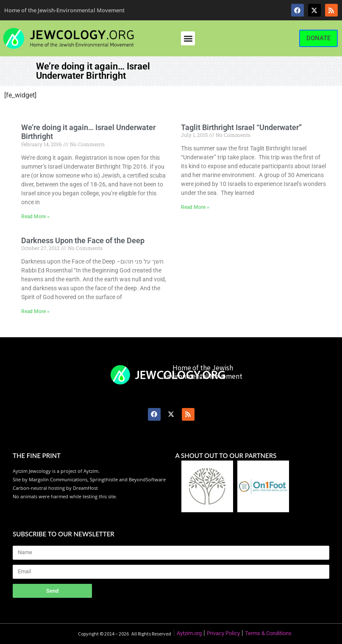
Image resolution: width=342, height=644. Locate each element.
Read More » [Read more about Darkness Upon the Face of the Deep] (35, 311)
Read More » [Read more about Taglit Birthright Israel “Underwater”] (195, 207)
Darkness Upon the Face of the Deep (83, 240)
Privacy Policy (223, 633)
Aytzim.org (189, 633)
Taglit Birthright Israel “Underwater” (241, 127)
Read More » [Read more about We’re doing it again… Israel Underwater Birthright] (35, 217)
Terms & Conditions (268, 633)
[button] (188, 38)
